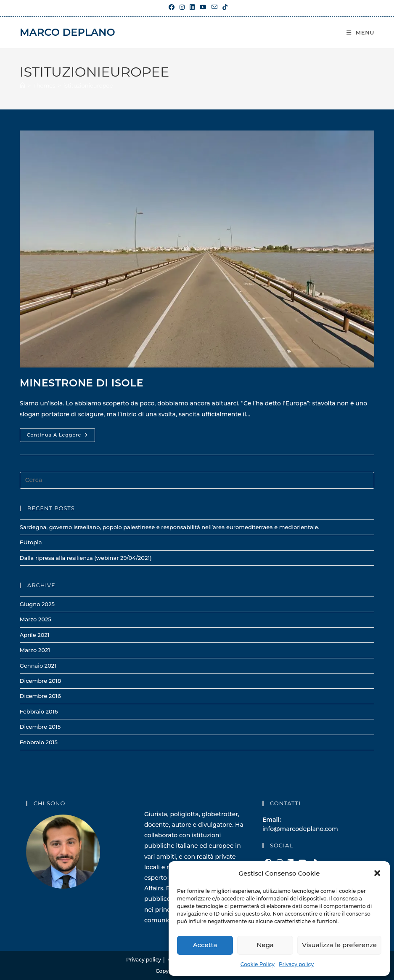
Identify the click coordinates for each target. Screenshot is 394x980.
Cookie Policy (258, 964)
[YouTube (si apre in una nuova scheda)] (203, 7)
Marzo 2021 (35, 650)
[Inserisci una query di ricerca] (197, 480)
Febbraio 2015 (39, 742)
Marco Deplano (67, 32)
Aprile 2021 (35, 635)
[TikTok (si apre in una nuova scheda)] (224, 7)
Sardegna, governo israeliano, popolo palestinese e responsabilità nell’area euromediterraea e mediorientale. (170, 527)
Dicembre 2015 (40, 727)
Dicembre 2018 (40, 681)
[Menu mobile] (360, 32)
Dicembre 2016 (40, 696)
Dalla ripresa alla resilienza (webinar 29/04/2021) (86, 558)
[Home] (22, 85)
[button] (377, 873)
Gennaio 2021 (38, 666)
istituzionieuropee (88, 85)
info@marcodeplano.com (300, 829)
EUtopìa (31, 542)
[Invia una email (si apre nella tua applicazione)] (214, 7)
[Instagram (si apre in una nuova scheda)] (182, 7)
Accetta (205, 945)
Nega (265, 945)
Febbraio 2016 (39, 711)
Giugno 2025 (37, 604)
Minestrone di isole (82, 383)
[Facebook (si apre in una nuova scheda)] (172, 7)
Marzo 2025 (36, 619)
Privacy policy (296, 964)
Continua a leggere (61, 437)
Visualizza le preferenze (339, 945)
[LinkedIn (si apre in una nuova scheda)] (192, 7)
